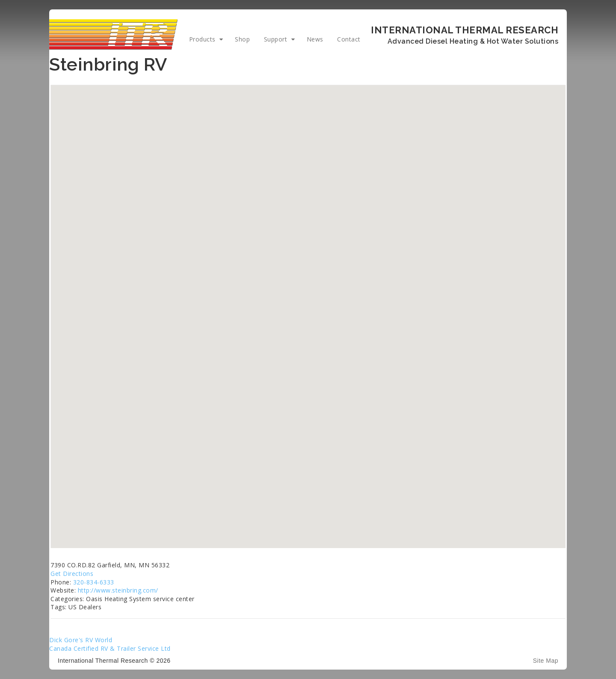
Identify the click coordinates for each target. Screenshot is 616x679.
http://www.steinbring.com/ (118, 590)
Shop (242, 39)
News (315, 39)
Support (276, 39)
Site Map (546, 661)
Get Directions (72, 574)
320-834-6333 (94, 582)
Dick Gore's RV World (81, 640)
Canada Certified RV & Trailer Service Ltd (110, 648)
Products (202, 39)
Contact (349, 39)
